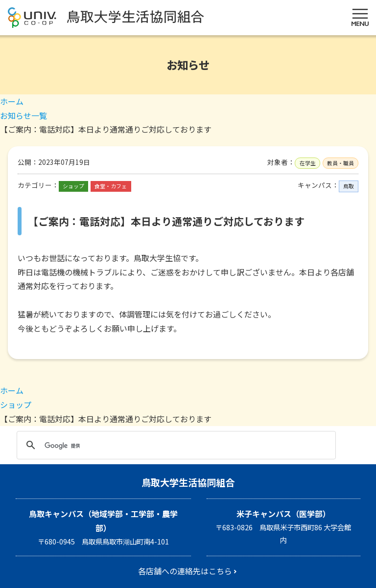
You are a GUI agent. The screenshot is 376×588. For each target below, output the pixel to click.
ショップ (16, 405)
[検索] (175, 446)
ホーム (12, 101)
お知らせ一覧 (23, 115)
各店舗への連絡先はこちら (185, 571)
